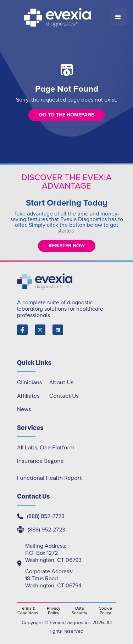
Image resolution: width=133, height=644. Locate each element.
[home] (58, 17)
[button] (118, 17)
